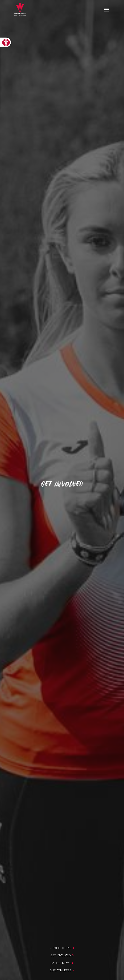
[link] (5, 42)
